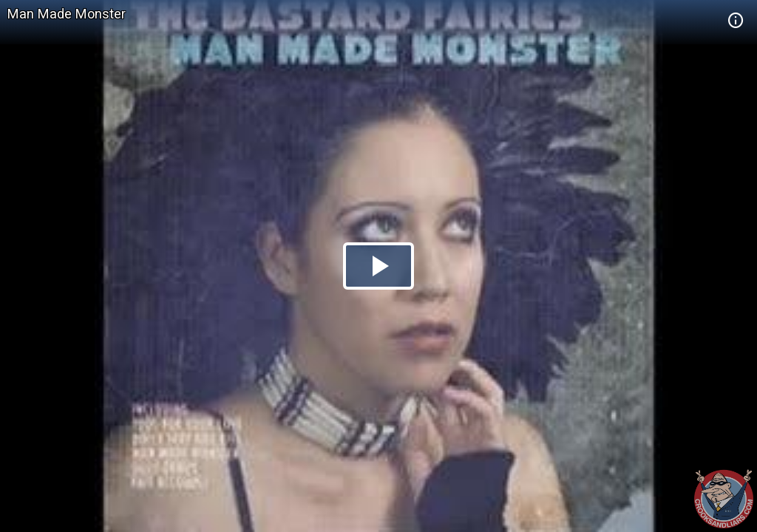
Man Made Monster (67, 14)
